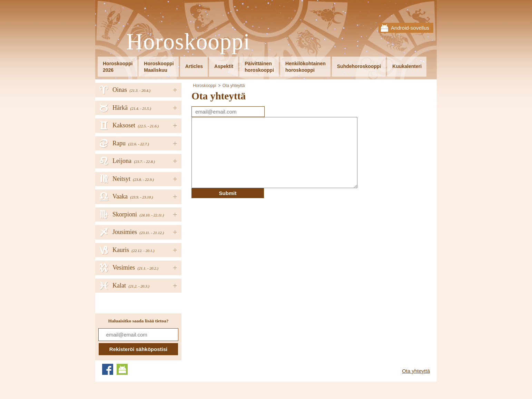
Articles (194, 66)
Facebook (108, 369)
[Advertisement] (249, 246)
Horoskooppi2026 (118, 67)
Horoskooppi (188, 42)
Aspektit (224, 66)
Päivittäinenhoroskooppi (259, 67)
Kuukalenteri (407, 66)
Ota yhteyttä (234, 86)
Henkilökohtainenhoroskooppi (306, 67)
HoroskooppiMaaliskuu (159, 67)
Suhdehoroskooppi (359, 66)
